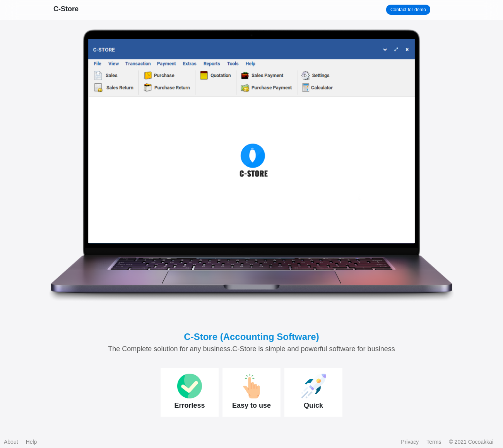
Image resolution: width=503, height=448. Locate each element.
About (11, 442)
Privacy (410, 442)
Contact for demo (408, 10)
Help (32, 442)
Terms (434, 442)
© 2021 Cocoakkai (471, 442)
